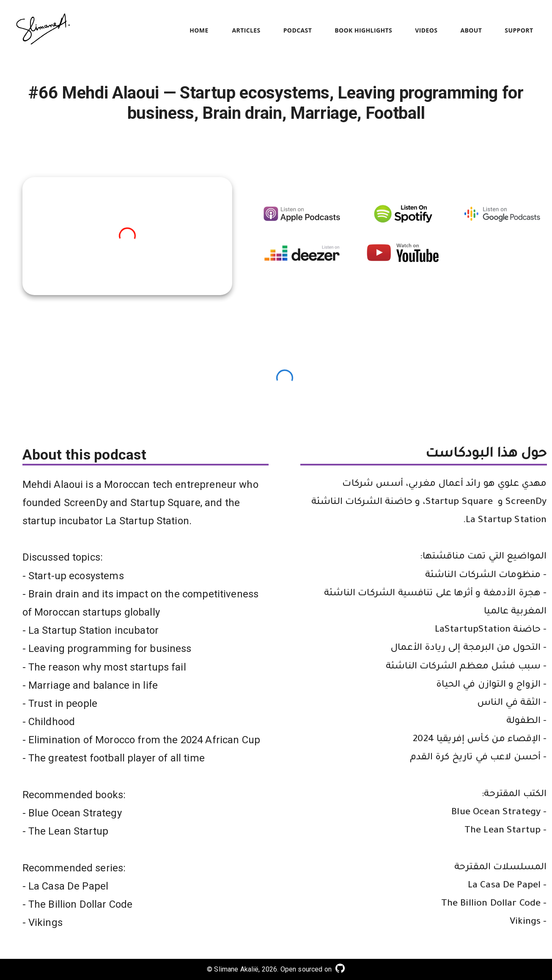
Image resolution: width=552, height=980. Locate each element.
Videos (426, 31)
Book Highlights (363, 31)
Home (199, 31)
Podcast (298, 31)
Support (519, 31)
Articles (246, 31)
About (471, 31)
